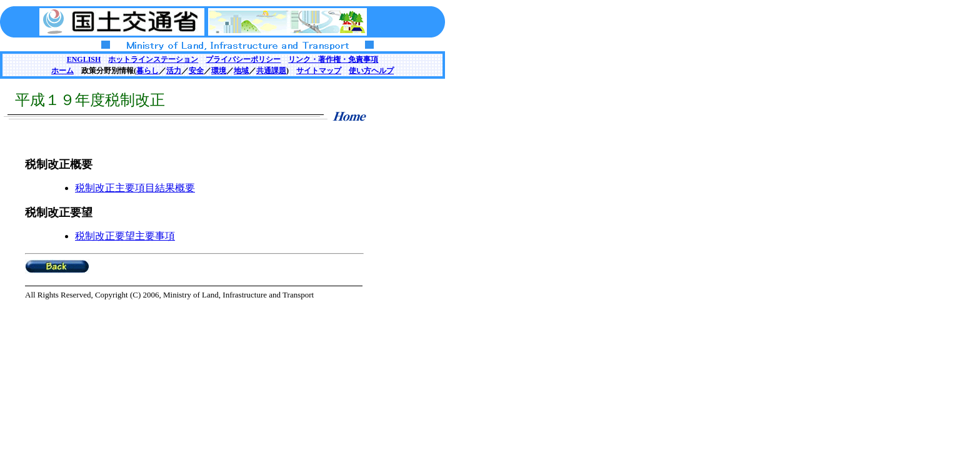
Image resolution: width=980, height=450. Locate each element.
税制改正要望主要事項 (125, 236)
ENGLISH (84, 59)
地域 (241, 71)
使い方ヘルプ (371, 71)
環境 (219, 71)
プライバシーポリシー (243, 59)
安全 (196, 71)
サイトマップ (319, 71)
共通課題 (271, 71)
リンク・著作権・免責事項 (333, 59)
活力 (174, 71)
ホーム (62, 71)
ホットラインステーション (153, 59)
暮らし (147, 71)
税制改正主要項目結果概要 (135, 188)
